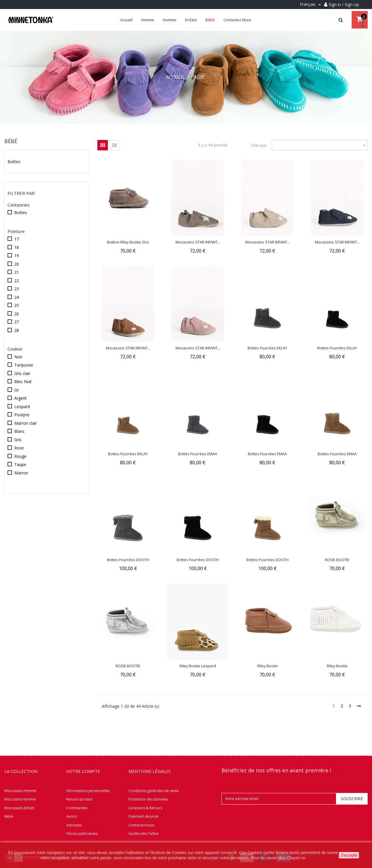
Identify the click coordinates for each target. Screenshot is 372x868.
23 (17, 289)
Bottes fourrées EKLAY (267, 348)
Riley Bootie (268, 666)
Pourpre (22, 415)
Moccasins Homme (20, 799)
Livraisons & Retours (145, 808)
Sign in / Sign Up (344, 5)
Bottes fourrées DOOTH (128, 560)
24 (17, 297)
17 (17, 239)
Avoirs (71, 816)
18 (17, 247)
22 (17, 281)
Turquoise (24, 365)
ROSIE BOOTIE (337, 560)
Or (17, 390)
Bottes (14, 162)
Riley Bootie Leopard (198, 666)
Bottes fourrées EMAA (198, 454)
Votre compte (83, 771)
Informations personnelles (88, 791)
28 (17, 330)
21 (17, 272)
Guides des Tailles (143, 834)
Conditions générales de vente (154, 791)
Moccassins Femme (20, 791)
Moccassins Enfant (19, 808)
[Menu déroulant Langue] (311, 5)
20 (17, 264)
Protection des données (148, 799)
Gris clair (22, 373)
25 (17, 305)
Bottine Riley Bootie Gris (128, 242)
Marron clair (26, 423)
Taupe (20, 464)
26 (17, 314)
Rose (19, 448)
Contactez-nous (141, 825)
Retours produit (79, 799)
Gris (18, 440)
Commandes (77, 808)
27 (17, 322)
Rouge (20, 456)
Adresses (74, 825)
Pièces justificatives (82, 834)
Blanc (19, 431)
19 (17, 256)
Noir (18, 357)
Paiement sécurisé (143, 816)
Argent (20, 398)
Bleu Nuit (23, 381)
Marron (21, 473)
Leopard (22, 407)
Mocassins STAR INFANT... (198, 242)
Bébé (11, 141)
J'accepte (349, 855)
